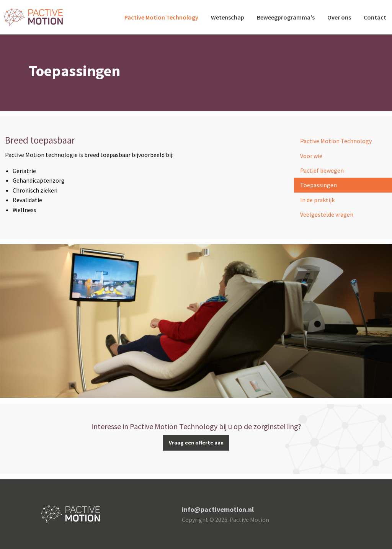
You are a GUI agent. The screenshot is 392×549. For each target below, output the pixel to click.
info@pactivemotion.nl (218, 509)
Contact (375, 17)
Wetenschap (228, 17)
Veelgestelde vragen (327, 214)
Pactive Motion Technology (161, 17)
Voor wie (311, 156)
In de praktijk (317, 200)
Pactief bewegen (322, 170)
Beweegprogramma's (286, 17)
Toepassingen (318, 185)
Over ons (339, 17)
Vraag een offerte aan (196, 443)
